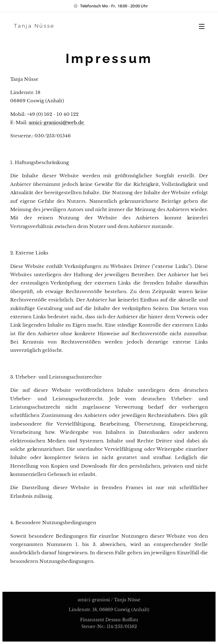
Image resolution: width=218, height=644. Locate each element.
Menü (202, 26)
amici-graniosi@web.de (57, 122)
